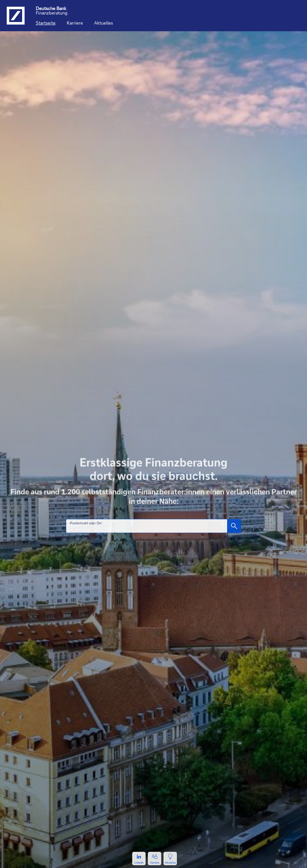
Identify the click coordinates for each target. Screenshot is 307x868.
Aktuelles (103, 23)
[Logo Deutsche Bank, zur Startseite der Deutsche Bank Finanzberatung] (16, 16)
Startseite (46, 23)
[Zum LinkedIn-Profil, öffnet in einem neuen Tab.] (139, 859)
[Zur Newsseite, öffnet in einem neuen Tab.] (170, 859)
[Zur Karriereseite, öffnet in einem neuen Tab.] (155, 859)
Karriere (75, 23)
